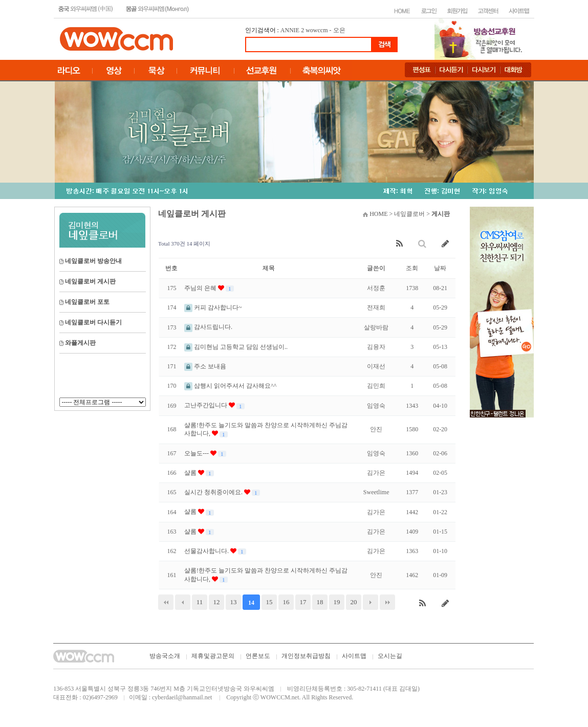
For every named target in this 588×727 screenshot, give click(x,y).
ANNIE (290, 30)
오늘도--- (197, 453)
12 (217, 602)
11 (200, 602)
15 (269, 602)
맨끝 (387, 602)
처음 (166, 602)
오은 (339, 30)
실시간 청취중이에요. (214, 492)
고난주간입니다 (206, 405)
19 (337, 602)
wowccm (317, 30)
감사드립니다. (208, 327)
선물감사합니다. (207, 551)
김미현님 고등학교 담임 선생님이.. (236, 347)
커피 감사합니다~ (213, 307)
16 (286, 602)
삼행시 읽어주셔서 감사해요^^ (230, 386)
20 (354, 602)
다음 (371, 602)
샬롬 (191, 473)
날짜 (440, 268)
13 (234, 602)
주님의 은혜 (201, 288)
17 (303, 602)
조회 (412, 268)
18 (320, 602)
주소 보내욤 (205, 366)
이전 (183, 602)
